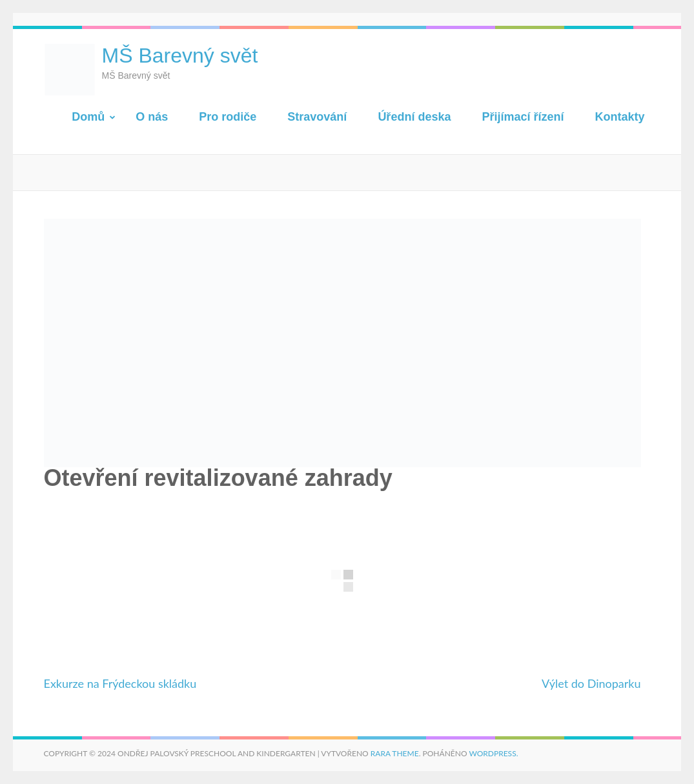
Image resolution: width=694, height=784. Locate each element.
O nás (152, 117)
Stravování (317, 117)
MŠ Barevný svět (180, 55)
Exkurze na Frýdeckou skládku (120, 683)
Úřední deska (414, 117)
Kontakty (619, 117)
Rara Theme (395, 753)
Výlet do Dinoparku (591, 683)
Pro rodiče (228, 117)
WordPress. (493, 753)
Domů (88, 117)
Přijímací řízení (523, 117)
